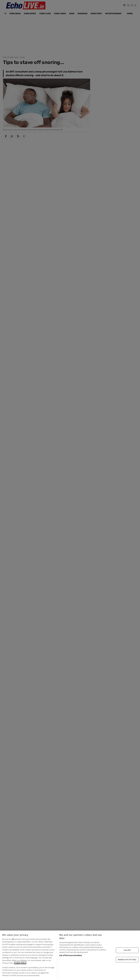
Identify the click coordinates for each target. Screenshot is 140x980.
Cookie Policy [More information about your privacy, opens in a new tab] (20, 963)
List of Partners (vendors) (70, 955)
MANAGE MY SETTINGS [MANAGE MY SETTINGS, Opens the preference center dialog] (127, 959)
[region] (70, 955)
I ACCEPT (127, 950)
